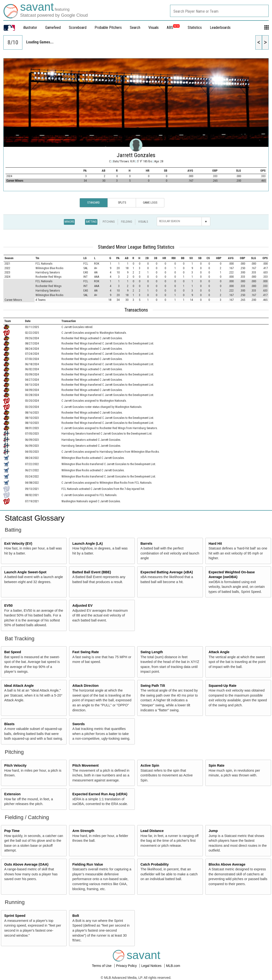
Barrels (146, 544)
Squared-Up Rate (223, 686)
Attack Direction (86, 686)
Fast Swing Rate (86, 652)
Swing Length (152, 652)
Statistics (195, 28)
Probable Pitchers (108, 28)
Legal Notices (152, 966)
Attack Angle (219, 652)
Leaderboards (220, 28)
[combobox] (219, 11)
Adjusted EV (83, 605)
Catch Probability (155, 864)
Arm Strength (83, 831)
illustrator (30, 28)
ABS (173, 28)
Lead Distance (152, 831)
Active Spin (150, 765)
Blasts (9, 724)
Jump (213, 831)
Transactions (136, 310)
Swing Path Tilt (153, 686)
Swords (79, 724)
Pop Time (12, 831)
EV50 (8, 605)
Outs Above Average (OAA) (26, 864)
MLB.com (173, 966)
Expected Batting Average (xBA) (167, 572)
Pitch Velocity (15, 765)
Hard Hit (215, 544)
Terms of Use (102, 966)
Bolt (76, 916)
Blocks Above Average (227, 864)
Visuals (154, 28)
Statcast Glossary (35, 518)
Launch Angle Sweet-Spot (25, 572)
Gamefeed (53, 28)
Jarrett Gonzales (136, 155)
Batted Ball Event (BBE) (92, 572)
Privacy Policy (127, 966)
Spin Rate (217, 765)
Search (135, 28)
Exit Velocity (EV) (18, 544)
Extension (13, 794)
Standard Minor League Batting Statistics (136, 247)
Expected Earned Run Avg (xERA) (100, 794)
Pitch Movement (86, 765)
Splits (122, 203)
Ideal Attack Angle (19, 686)
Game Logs (150, 203)
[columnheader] (19, 258)
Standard (93, 203)
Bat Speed (13, 652)
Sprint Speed (15, 916)
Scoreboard (78, 28)
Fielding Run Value (88, 864)
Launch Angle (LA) (88, 544)
